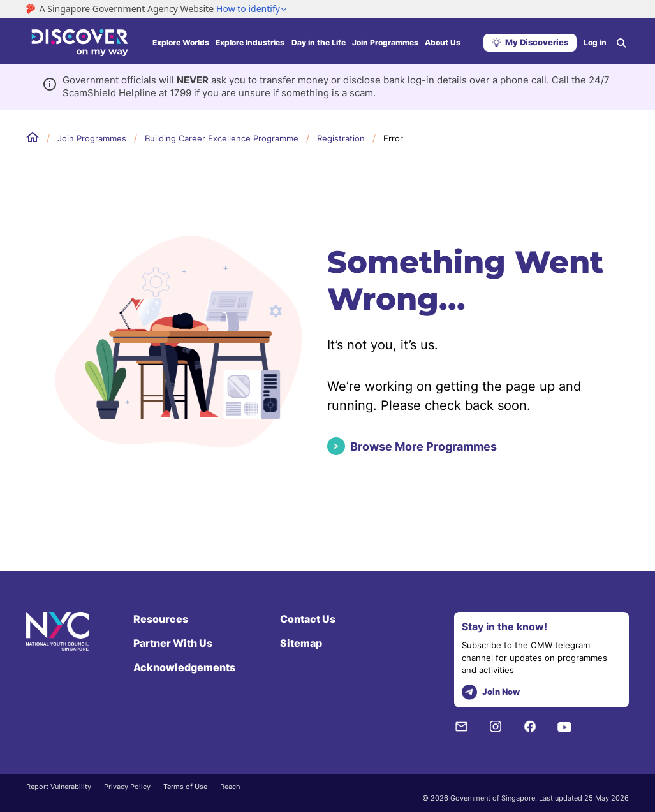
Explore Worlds (181, 42)
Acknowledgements (184, 667)
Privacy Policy (127, 787)
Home (33, 138)
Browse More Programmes (423, 446)
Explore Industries (250, 42)
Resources (161, 619)
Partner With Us (173, 643)
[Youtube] (564, 726)
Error (393, 138)
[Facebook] (530, 727)
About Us (443, 42)
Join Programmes (385, 42)
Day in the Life (319, 42)
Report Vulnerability (59, 787)
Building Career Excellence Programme (222, 138)
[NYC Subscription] (461, 727)
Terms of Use (185, 787)
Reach (230, 787)
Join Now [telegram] (491, 692)
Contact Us (308, 619)
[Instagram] (496, 727)
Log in (595, 42)
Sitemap (301, 643)
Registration (341, 138)
